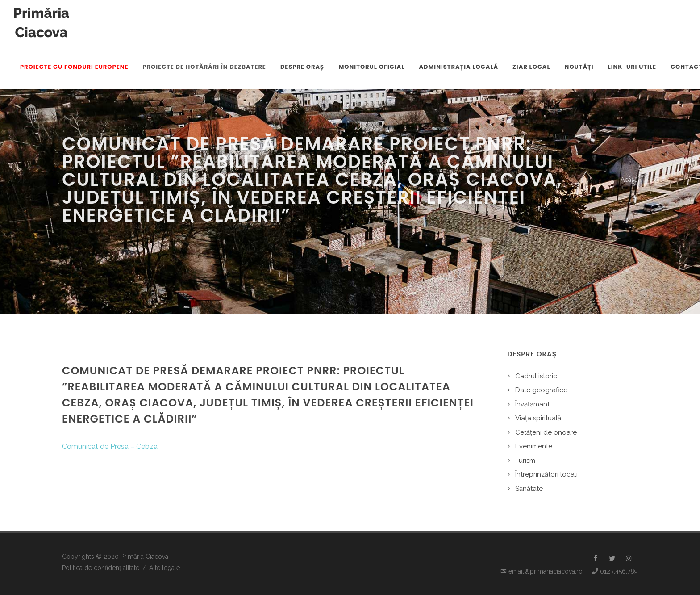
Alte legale (165, 568)
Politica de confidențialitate (101, 568)
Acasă (629, 180)
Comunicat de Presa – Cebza (110, 446)
